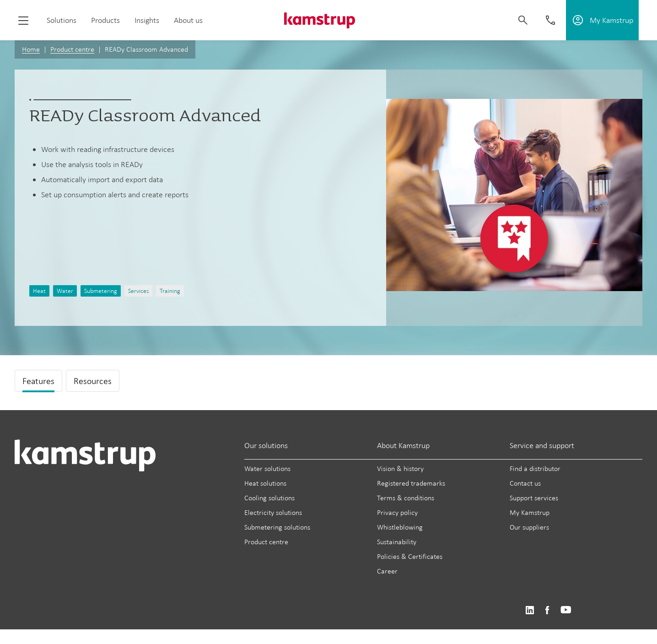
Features (38, 381)
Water (65, 291)
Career (387, 571)
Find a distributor (535, 468)
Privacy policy (397, 512)
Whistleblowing (400, 527)
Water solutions (267, 468)
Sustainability (397, 542)
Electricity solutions (273, 512)
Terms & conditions (406, 498)
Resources (93, 381)
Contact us (525, 483)
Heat (39, 291)
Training (170, 291)
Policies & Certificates (410, 556)
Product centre (72, 49)
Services (138, 291)
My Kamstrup (530, 512)
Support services (534, 498)
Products (105, 20)
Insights (147, 20)
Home (31, 49)
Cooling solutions (269, 498)
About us (188, 20)
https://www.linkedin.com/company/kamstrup (530, 610)
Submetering (101, 291)
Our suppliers (529, 527)
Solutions (62, 20)
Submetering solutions (277, 527)
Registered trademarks (411, 483)
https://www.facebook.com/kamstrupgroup (547, 610)
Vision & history (400, 468)
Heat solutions (265, 483)
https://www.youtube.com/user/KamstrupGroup (566, 610)
